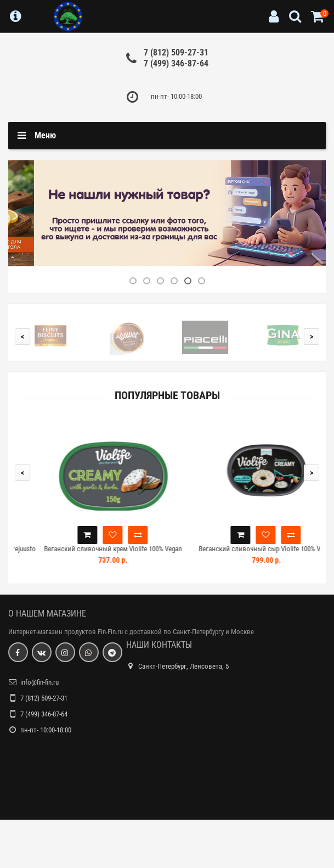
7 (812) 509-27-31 (176, 52)
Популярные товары (167, 396)
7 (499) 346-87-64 (176, 63)
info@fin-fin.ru (39, 682)
